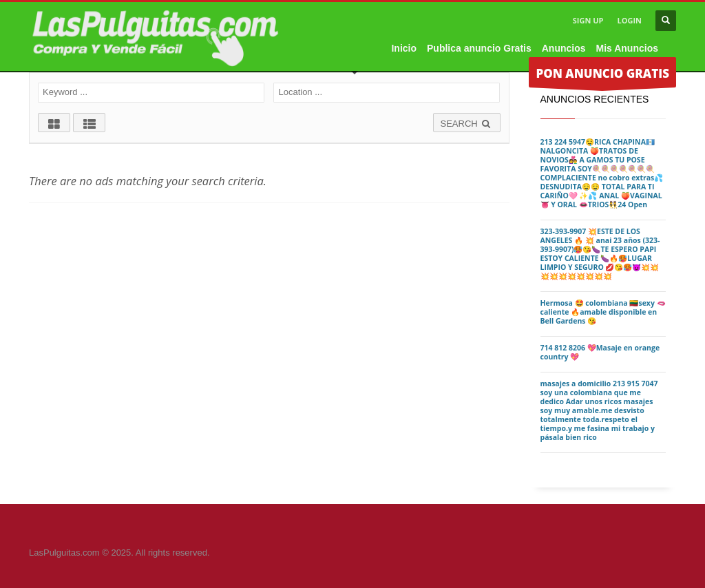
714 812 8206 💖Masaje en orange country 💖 (600, 352)
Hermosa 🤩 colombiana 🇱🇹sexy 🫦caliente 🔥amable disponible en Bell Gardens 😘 (603, 312)
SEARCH (467, 124)
